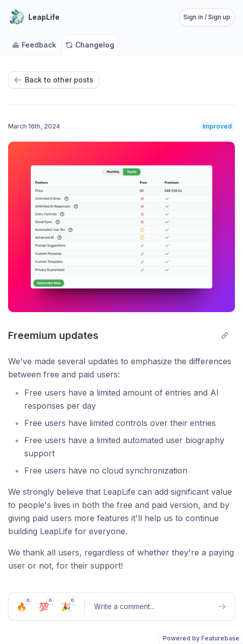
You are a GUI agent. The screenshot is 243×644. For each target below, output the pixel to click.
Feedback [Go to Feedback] (34, 45)
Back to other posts (54, 80)
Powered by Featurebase (201, 638)
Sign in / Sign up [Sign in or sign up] (207, 17)
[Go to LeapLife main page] (34, 17)
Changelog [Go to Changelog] (90, 45)
